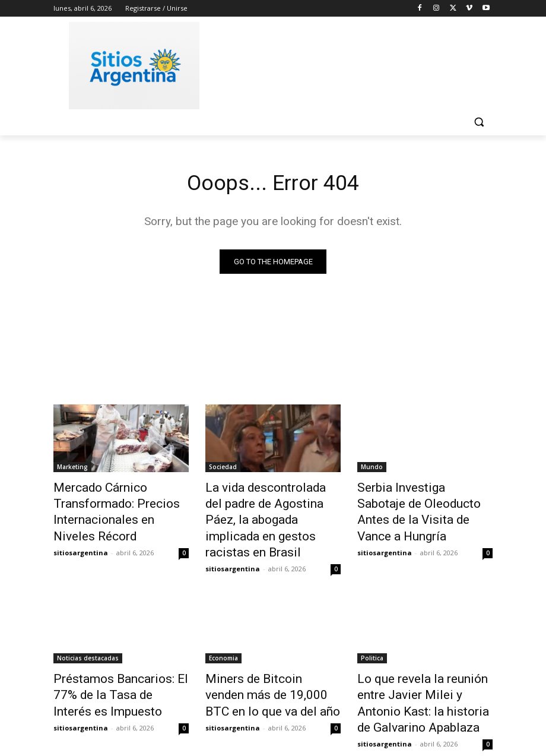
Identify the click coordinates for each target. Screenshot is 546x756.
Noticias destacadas (88, 631)
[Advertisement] (354, 64)
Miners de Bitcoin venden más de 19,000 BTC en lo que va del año (272, 664)
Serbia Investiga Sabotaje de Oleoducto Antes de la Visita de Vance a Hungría (421, 501)
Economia (223, 631)
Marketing (72, 469)
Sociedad (223, 469)
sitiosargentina (81, 542)
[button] (479, 122)
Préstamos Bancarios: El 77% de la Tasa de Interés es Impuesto (119, 664)
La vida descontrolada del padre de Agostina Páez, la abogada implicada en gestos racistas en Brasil (271, 508)
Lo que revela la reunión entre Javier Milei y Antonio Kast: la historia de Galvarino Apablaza (425, 664)
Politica (372, 631)
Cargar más (273, 718)
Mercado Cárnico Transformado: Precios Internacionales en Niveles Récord (112, 508)
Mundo (372, 469)
